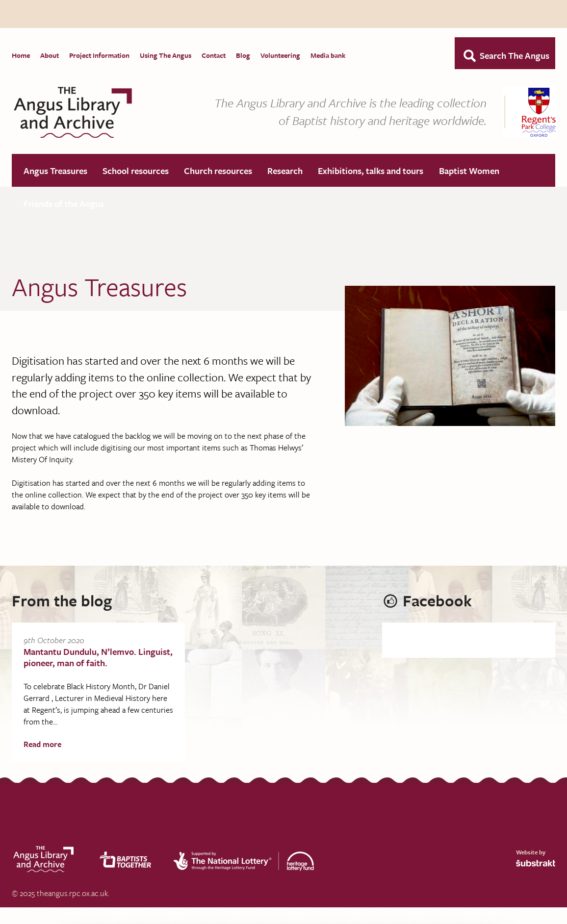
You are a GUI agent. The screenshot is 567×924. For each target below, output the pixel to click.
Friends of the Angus (64, 204)
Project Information (99, 55)
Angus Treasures (55, 171)
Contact (214, 55)
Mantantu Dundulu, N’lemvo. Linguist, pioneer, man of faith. (98, 658)
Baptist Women (469, 171)
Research (285, 171)
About (50, 55)
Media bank (328, 55)
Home (21, 55)
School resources (136, 171)
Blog (243, 55)
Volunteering (280, 55)
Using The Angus (166, 55)
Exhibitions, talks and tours (371, 171)
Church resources (218, 171)
